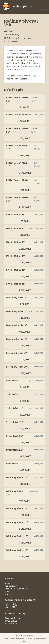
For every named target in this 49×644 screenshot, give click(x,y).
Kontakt (9, 594)
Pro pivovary (11, 586)
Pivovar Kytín (28, 636)
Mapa (7, 583)
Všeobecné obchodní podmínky (13, 639)
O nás (7, 592)
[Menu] (43, 7)
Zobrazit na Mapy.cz (12, 41)
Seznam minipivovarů (16, 589)
